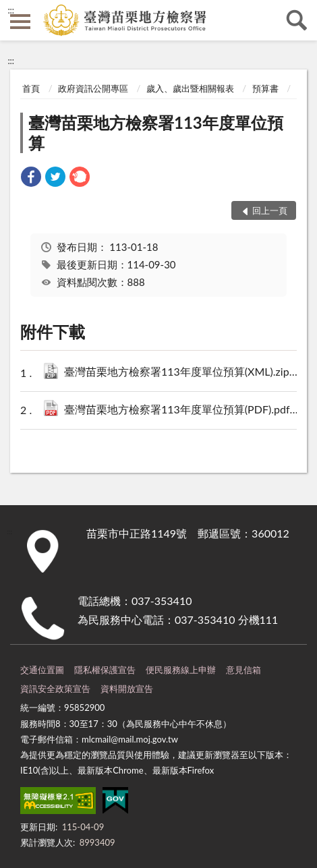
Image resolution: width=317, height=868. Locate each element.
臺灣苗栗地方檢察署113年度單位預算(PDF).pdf (182, 410)
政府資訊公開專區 (93, 88)
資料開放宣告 (127, 689)
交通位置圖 (42, 670)
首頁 (31, 88)
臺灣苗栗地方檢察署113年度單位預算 (156, 133)
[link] (31, 178)
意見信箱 (243, 670)
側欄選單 (20, 22)
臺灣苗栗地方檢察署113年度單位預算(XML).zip (182, 373)
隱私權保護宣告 (105, 670)
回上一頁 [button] (270, 210)
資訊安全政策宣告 (55, 689)
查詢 (297, 20)
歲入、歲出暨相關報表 (190, 88)
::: (11, 10)
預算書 (265, 88)
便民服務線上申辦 (181, 670)
